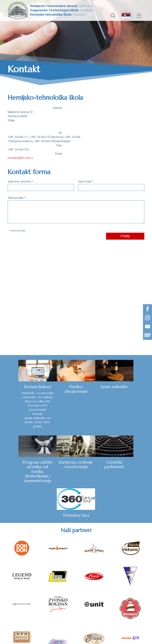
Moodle (19, 414)
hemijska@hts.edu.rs (20, 158)
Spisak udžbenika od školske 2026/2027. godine (19, 422)
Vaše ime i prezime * (20, 182)
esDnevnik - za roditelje (19, 397)
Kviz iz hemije (19, 410)
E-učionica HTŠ (19, 405)
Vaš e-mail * (85, 182)
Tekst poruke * (17, 198)
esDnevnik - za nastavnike (19, 393)
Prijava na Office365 (19, 401)
